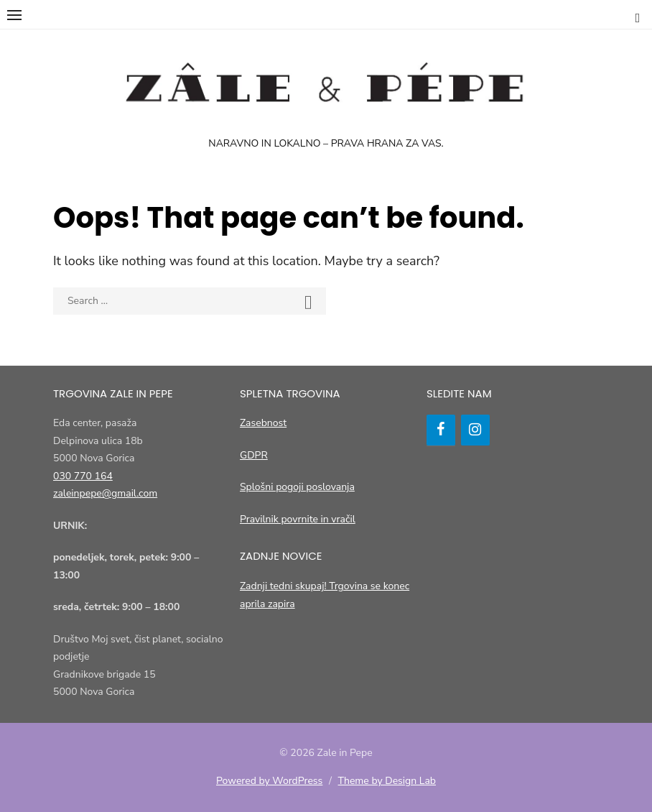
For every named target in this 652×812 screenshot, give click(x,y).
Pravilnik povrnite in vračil (298, 519)
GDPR (254, 455)
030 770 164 (83, 476)
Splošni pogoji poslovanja (297, 487)
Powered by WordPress (269, 781)
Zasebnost (263, 423)
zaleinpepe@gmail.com (105, 493)
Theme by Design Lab (387, 781)
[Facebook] (441, 430)
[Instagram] (475, 430)
